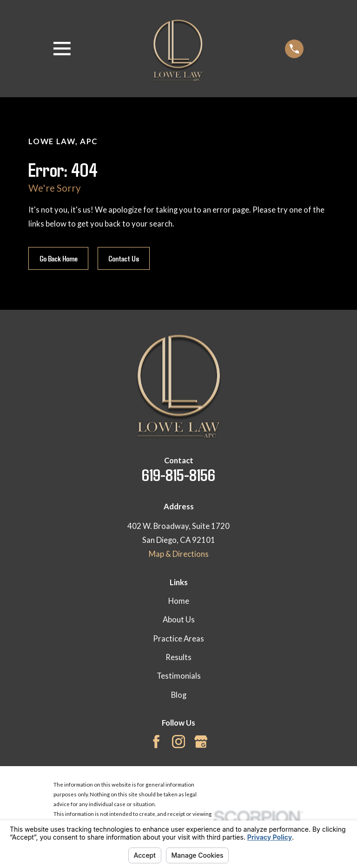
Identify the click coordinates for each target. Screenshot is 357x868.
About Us (179, 620)
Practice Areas (178, 639)
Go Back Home (59, 258)
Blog (179, 695)
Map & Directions (179, 554)
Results (178, 657)
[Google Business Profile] (201, 741)
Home (179, 601)
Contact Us (124, 258)
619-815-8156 (178, 474)
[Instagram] (178, 741)
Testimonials (179, 676)
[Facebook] (156, 741)
